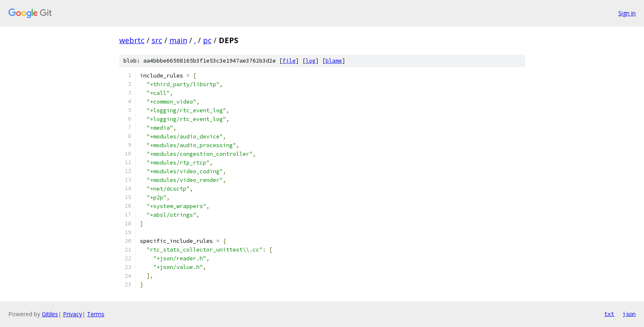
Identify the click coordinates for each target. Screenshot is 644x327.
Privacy (72, 314)
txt (609, 314)
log (311, 61)
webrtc (132, 40)
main (178, 40)
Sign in (627, 13)
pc (207, 40)
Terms (96, 314)
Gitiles (50, 314)
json (629, 314)
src (157, 40)
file (289, 61)
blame (334, 61)
